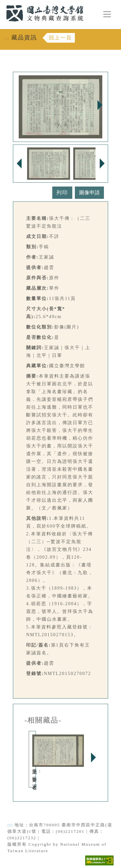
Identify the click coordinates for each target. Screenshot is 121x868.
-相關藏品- (43, 720)
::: (2, 4)
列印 (62, 193)
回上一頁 (60, 38)
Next (100, 105)
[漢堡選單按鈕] (107, 14)
